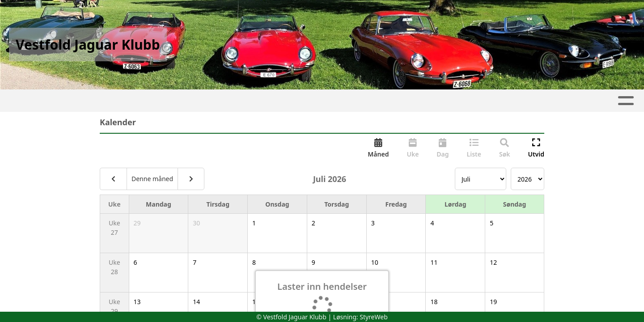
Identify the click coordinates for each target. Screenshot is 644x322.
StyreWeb (374, 317)
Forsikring (555, 101)
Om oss (260, 101)
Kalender (205, 101)
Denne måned (152, 179)
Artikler (115, 101)
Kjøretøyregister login (475, 101)
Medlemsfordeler (382, 101)
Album (157, 101)
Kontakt (314, 101)
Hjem (76, 101)
